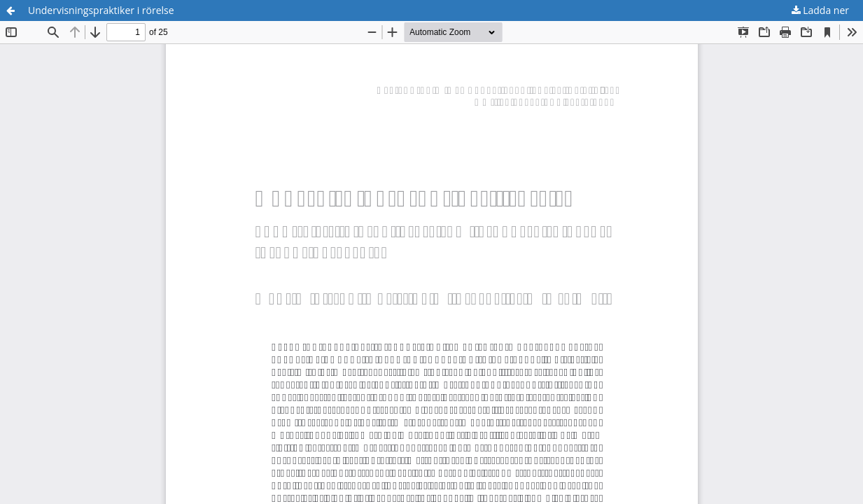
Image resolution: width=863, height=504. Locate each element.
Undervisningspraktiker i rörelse (101, 10)
